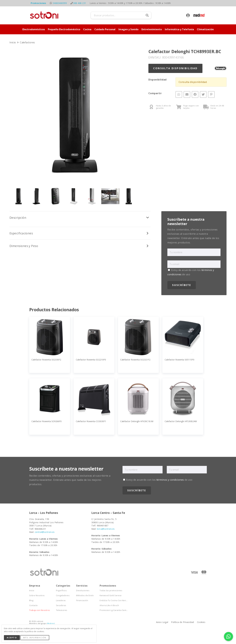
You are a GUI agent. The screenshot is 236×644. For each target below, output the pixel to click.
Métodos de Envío (85, 595)
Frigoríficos (61, 591)
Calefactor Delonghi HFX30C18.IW (137, 421)
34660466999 (60, 3)
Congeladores (63, 595)
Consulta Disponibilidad (175, 68)
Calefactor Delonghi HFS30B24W (181, 421)
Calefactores (27, 42)
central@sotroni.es (45, 532)
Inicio (13, 42)
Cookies (201, 622)
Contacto (33, 605)
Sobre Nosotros (37, 595)
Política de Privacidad (183, 622)
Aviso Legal (162, 622)
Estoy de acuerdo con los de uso (158, 480)
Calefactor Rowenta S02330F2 (46, 360)
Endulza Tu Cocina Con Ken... (113, 600)
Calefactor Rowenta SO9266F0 (47, 421)
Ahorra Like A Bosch (109, 605)
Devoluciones (83, 591)
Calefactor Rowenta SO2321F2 (135, 360)
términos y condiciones (170, 480)
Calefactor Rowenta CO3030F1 (91, 421)
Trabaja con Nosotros (40, 610)
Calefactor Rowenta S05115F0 (179, 360)
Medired (51, 623)
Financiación (82, 600)
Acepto (12, 638)
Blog (31, 600)
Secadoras (61, 605)
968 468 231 (80, 3)
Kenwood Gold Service (111, 595)
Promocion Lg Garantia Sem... (114, 610)
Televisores (62, 610)
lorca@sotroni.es (106, 529)
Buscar (147, 15)
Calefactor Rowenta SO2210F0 (91, 360)
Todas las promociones (111, 591)
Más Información (35, 638)
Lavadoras (61, 600)
